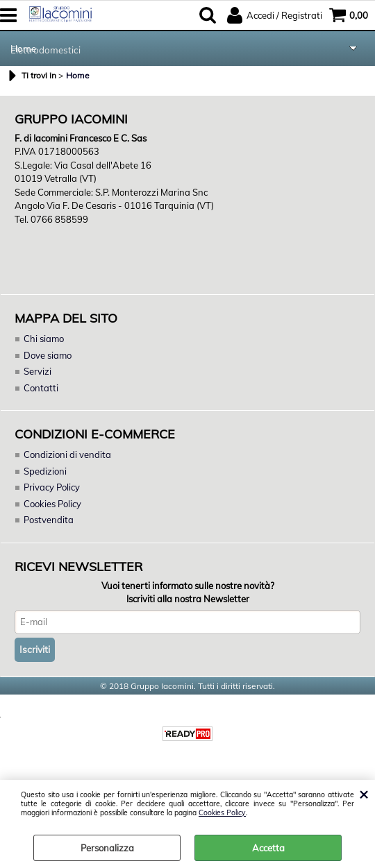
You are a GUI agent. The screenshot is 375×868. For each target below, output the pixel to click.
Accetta (268, 848)
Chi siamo (44, 339)
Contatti (41, 389)
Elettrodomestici (45, 50)
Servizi (37, 373)
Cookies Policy (222, 813)
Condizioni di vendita (67, 456)
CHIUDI (364, 794)
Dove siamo (48, 356)
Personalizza (107, 848)
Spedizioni (45, 472)
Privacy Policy (52, 488)
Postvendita (49, 521)
